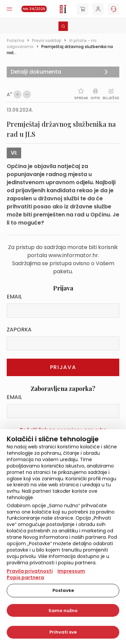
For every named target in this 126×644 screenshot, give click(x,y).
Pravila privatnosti (30, 571)
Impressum (71, 571)
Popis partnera (25, 577)
